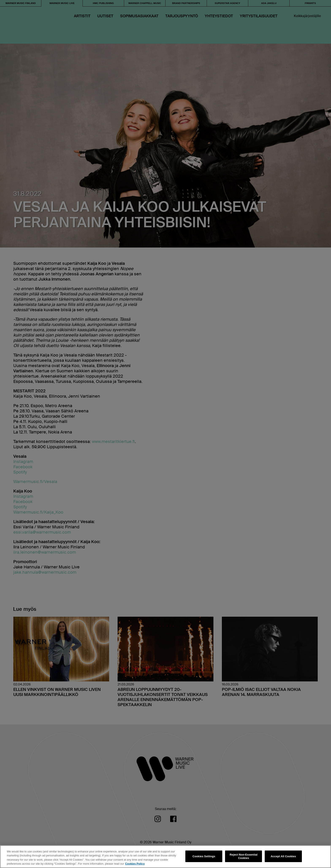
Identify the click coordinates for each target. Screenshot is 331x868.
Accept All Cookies (283, 856)
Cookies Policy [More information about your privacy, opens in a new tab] (135, 864)
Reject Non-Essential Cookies (244, 856)
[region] (165, 857)
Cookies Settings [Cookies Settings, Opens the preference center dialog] (204, 856)
